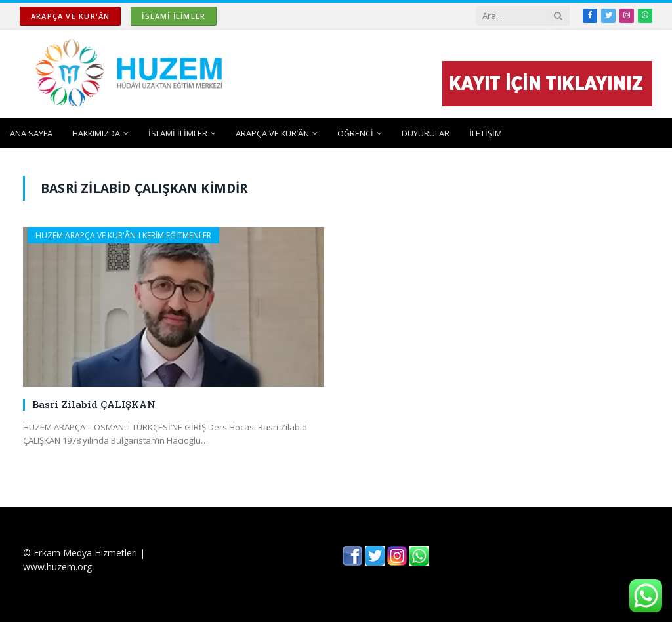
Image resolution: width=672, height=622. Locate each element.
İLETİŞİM (486, 133)
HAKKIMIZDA (96, 133)
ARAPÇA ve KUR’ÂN (272, 133)
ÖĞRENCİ (355, 133)
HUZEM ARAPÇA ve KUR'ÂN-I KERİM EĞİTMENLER (123, 235)
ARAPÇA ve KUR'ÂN (70, 16)
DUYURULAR (426, 133)
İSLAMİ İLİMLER (174, 16)
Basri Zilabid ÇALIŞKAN (94, 404)
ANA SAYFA (31, 133)
